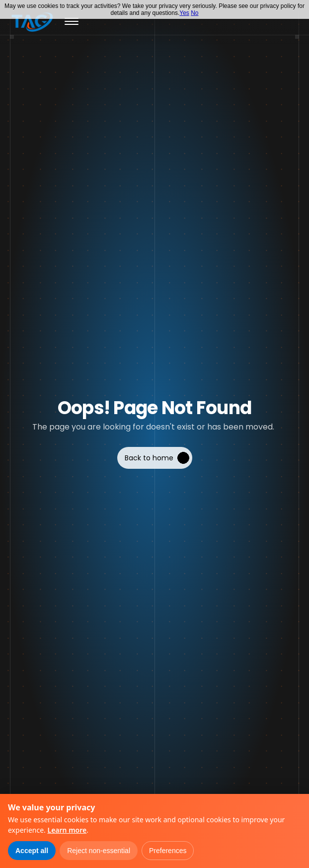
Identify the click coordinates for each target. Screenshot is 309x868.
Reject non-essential (99, 851)
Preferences (168, 851)
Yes (184, 13)
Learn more (67, 830)
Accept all (32, 851)
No (194, 13)
